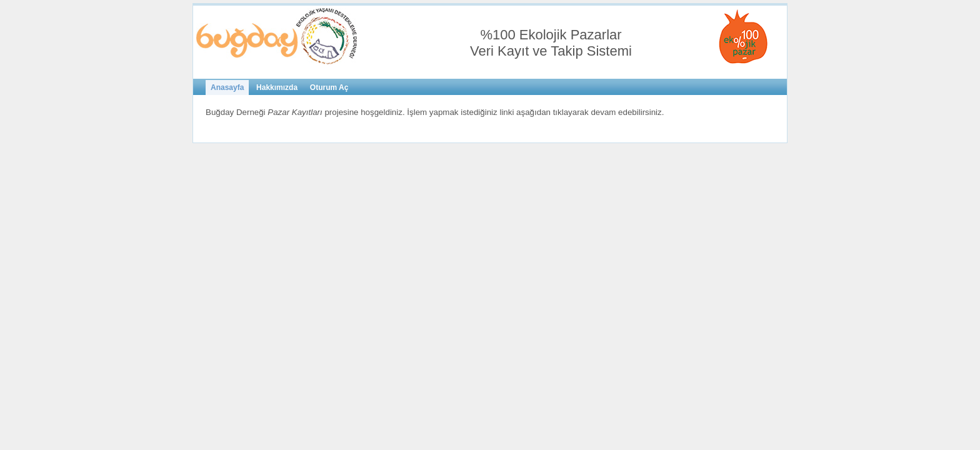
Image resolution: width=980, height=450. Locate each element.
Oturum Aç (329, 87)
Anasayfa (227, 87)
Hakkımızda (277, 87)
